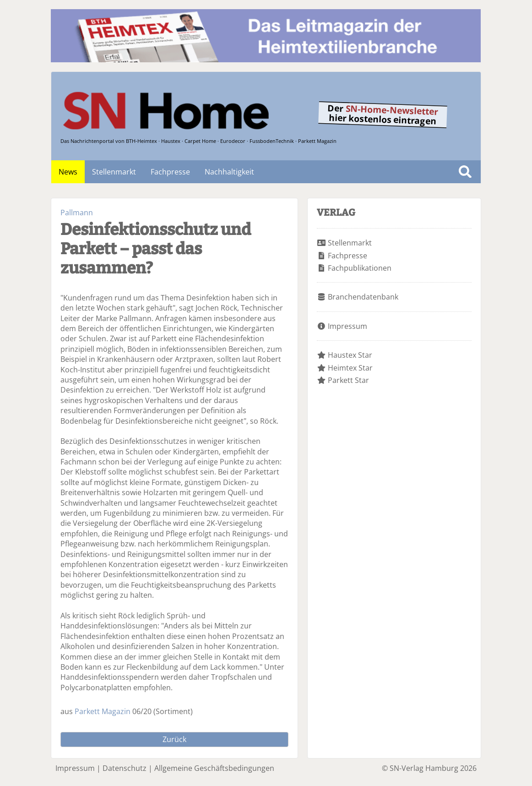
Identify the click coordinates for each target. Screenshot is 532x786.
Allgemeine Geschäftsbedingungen (214, 768)
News (68, 172)
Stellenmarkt (114, 172)
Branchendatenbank (363, 297)
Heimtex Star (350, 368)
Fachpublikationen (360, 268)
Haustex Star (350, 355)
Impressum (347, 326)
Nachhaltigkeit (229, 172)
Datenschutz (125, 768)
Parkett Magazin (103, 711)
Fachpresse (170, 172)
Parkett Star (348, 380)
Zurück (174, 739)
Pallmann (77, 213)
